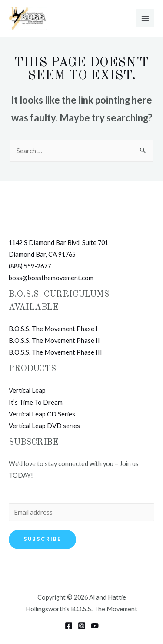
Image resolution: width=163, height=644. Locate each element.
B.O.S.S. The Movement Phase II (54, 340)
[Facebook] (69, 626)
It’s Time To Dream (36, 402)
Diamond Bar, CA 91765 (42, 254)
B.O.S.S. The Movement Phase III (55, 352)
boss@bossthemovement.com (51, 278)
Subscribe (42, 539)
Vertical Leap (27, 391)
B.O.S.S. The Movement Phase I (53, 329)
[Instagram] (82, 626)
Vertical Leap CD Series (42, 414)
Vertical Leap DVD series (44, 426)
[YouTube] (95, 626)
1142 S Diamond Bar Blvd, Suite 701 (58, 243)
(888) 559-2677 (30, 266)
